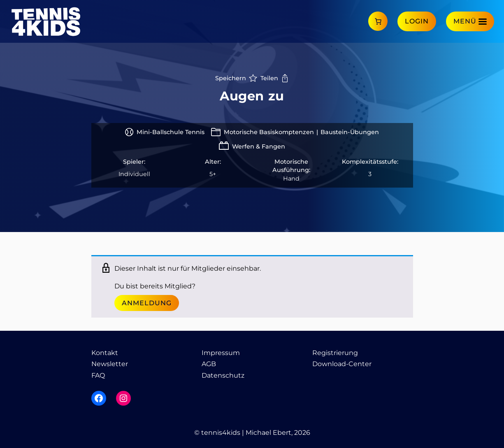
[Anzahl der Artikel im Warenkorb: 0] (378, 21)
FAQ (98, 375)
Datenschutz (223, 375)
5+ (213, 174)
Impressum (221, 353)
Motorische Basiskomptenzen (269, 132)
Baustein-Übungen (350, 132)
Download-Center (342, 364)
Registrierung (335, 353)
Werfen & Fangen (259, 146)
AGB (209, 364)
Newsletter (110, 364)
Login (417, 21)
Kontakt (105, 353)
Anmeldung (147, 303)
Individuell (134, 174)
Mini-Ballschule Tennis (171, 132)
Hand (291, 179)
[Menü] (470, 21)
